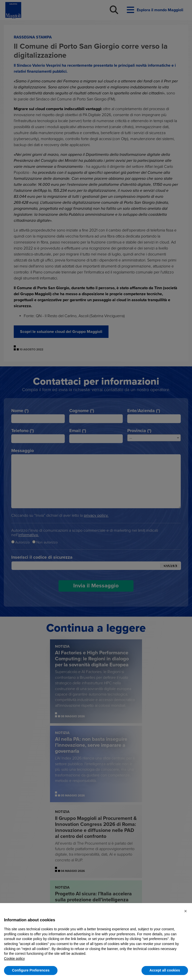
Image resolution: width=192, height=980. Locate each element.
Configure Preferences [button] (31, 970)
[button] (185, 911)
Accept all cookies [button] (165, 970)
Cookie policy (14, 959)
